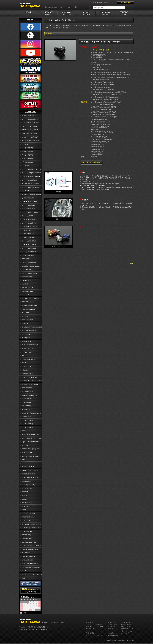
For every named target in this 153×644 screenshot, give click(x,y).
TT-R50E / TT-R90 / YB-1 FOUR (30, 456)
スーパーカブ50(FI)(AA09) (30, 180)
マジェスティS (26, 352)
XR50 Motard (26, 313)
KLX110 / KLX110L (27, 452)
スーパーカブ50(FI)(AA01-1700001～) (30, 173)
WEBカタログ (112, 622)
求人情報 (111, 633)
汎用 (23, 578)
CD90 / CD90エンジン (28, 302)
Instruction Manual (113, 635)
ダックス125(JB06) (27, 159)
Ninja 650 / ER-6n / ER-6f (29, 556)
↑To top (132, 263)
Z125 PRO (25, 445)
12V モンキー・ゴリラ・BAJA (31, 141)
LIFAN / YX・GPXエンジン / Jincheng (29, 471)
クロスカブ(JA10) (27, 230)
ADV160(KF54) (26, 402)
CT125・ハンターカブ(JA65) (30, 126)
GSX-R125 (25, 492)
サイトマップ (125, 633)
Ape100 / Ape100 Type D (28, 309)
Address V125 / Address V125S (30, 377)
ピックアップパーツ (92, 629)
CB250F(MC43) (26, 535)
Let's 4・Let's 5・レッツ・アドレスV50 (30, 439)
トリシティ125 (26, 366)
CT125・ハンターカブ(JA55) (30, 130)
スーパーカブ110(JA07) (29, 205)
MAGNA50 (25, 284)
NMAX (24, 363)
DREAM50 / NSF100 (28, 320)
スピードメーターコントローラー (96, 635)
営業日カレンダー (126, 627)
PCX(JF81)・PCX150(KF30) (30, 395)
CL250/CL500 (26, 521)
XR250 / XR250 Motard (28, 517)
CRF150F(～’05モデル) (28, 485)
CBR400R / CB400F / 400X (29, 542)
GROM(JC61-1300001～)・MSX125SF (28, 263)
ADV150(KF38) (26, 406)
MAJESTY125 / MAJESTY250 (30, 435)
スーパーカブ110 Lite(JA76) (30, 119)
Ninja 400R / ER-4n (27, 553)
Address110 (25, 370)
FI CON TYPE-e (125, 622)
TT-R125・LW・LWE (28, 467)
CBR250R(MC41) (27, 531)
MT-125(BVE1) (26, 338)
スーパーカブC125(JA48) (29, 241)
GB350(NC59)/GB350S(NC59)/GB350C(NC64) (32, 528)
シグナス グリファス (28, 349)
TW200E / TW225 (27, 503)
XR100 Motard (26, 316)
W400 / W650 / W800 (28, 560)
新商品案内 (89, 622)
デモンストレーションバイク (95, 627)
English (106, 3)
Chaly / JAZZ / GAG (27, 291)
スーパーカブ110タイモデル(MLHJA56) (29, 224)
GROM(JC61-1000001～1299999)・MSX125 (30, 267)
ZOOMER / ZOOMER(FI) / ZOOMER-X (28, 331)
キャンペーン (112, 631)
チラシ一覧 (112, 627)
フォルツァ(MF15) (27, 424)
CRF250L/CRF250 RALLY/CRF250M (26, 539)
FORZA (24, 431)
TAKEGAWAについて (127, 629)
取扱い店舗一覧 (98, 3)
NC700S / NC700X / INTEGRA (30, 564)
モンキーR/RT (26, 166)
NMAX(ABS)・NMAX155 (29, 359)
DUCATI (25, 571)
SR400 (24, 510)
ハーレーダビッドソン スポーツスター (30, 575)
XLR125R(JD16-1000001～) (30, 474)
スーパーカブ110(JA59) (29, 219)
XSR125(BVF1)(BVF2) (28, 341)
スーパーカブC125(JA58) (29, 245)
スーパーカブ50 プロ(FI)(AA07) (31, 187)
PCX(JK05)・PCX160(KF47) (30, 384)
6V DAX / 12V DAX (27, 288)
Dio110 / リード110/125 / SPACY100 (32, 413)
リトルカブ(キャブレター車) (30, 184)
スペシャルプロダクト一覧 (94, 625)
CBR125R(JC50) (26, 481)
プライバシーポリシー (127, 631)
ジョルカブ (25, 191)
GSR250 (24, 499)
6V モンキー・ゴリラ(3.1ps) (30, 133)
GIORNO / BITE (26, 417)
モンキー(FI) (26, 144)
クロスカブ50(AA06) (28, 198)
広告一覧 (111, 629)
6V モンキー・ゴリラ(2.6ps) (30, 137)
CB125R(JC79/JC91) (27, 270)
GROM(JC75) (26, 259)
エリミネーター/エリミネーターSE (30, 546)
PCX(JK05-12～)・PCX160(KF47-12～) (30, 381)
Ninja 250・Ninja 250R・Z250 (30, 549)
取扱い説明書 (90, 633)
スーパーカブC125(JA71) (29, 248)
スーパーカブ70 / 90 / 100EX (30, 202)
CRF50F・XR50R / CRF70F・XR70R (29, 274)
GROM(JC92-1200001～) (29, 252)
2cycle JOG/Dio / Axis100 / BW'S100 (31, 442)
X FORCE (25, 356)
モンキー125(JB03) (27, 151)
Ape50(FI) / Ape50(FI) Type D (30, 306)
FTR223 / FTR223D (27, 488)
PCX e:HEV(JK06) (27, 388)
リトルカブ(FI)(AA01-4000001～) (31, 194)
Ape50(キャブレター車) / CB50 (31, 298)
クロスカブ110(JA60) (28, 237)
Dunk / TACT (26, 323)
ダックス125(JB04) (27, 162)
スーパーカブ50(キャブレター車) (32, 169)
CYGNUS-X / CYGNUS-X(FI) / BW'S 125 (29, 345)
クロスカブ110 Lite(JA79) (29, 116)
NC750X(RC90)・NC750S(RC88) (31, 567)
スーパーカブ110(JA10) (29, 209)
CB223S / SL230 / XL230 (29, 513)
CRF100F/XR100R (27, 277)
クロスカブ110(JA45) (28, 234)
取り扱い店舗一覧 (126, 625)
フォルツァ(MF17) (27, 420)
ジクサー (25, 495)
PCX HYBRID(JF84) (28, 392)
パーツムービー (113, 625)
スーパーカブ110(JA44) (29, 216)
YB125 (24, 463)
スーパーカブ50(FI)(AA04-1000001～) (30, 177)
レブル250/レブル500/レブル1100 (31, 524)
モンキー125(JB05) (27, 148)
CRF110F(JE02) (26, 280)
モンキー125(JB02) (27, 155)
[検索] (109, 8)
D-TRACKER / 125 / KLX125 (30, 478)
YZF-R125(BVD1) (27, 334)
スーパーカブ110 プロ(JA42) (30, 212)
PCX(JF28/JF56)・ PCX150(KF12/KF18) (26, 399)
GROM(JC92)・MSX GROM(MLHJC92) (26, 256)
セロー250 (25, 506)
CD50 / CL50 (26, 295)
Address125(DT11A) (27, 374)
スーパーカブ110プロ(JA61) (30, 227)
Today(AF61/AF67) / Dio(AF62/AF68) (32, 327)
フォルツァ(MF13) (27, 427)
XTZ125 (24, 460)
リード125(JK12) (27, 409)
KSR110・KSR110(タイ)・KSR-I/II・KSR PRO (29, 449)
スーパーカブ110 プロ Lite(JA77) (31, 123)
